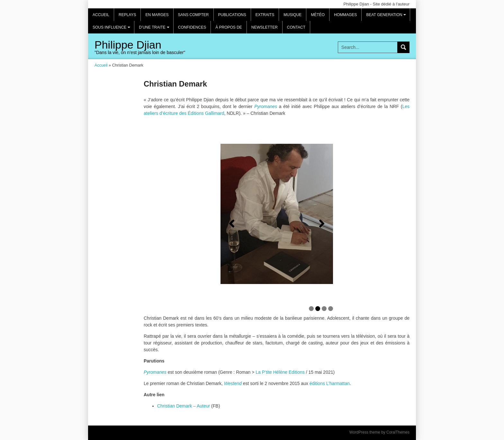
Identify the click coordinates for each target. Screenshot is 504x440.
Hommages (345, 15)
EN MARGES (157, 15)
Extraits (265, 15)
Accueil (101, 15)
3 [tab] (324, 309)
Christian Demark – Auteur (184, 406)
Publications (232, 15)
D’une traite (155, 29)
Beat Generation (387, 17)
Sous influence (112, 29)
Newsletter (265, 27)
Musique (292, 15)
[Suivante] (322, 224)
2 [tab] (318, 309)
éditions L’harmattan (330, 383)
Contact (296, 27)
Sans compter (194, 15)
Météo (318, 15)
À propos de (229, 27)
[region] (277, 224)
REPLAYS (127, 15)
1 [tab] (311, 309)
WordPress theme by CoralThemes (379, 432)
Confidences (192, 27)
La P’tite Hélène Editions (280, 372)
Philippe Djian (128, 45)
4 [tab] (331, 309)
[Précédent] (232, 224)
